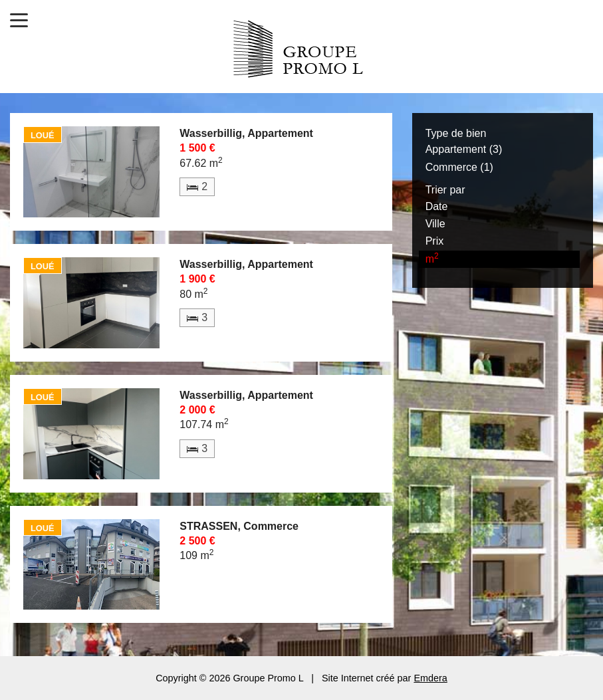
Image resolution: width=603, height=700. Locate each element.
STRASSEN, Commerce (239, 526)
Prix (435, 241)
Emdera (430, 678)
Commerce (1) (459, 167)
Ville (435, 224)
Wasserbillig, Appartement (246, 133)
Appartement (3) (464, 149)
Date (437, 206)
